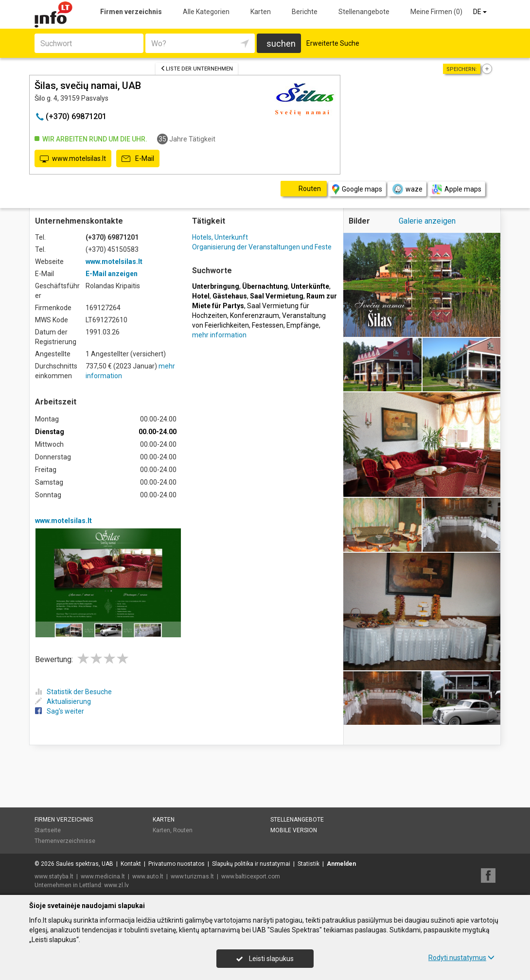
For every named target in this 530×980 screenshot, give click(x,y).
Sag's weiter (60, 711)
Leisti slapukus (265, 959)
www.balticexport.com (251, 876)
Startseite (48, 830)
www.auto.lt (148, 876)
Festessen (268, 325)
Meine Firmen (436, 12)
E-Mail (138, 159)
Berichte (305, 12)
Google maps (357, 189)
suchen (281, 44)
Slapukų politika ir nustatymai (251, 864)
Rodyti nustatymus (461, 958)
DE (481, 12)
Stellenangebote (364, 12)
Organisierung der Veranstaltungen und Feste (262, 247)
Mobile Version (294, 830)
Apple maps (457, 189)
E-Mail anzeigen (112, 274)
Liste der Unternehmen (197, 69)
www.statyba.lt (54, 876)
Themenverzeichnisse (65, 841)
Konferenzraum (255, 315)
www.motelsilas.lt (73, 159)
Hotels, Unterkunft (220, 237)
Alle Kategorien (206, 12)
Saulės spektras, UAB (85, 864)
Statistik (309, 864)
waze (407, 189)
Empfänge (303, 325)
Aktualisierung (63, 701)
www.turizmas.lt (192, 876)
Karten (261, 12)
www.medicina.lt (103, 876)
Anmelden (341, 864)
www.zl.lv (116, 885)
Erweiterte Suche (333, 43)
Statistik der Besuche (73, 692)
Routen (183, 830)
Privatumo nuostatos (177, 864)
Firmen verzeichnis (131, 12)
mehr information (219, 335)
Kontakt (131, 864)
